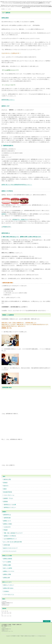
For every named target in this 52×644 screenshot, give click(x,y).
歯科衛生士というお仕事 (10, 505)
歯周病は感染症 (5, 18)
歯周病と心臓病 (7, 565)
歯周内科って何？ (6, 106)
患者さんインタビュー (9, 585)
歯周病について (7, 521)
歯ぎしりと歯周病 (8, 568)
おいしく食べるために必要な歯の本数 (13, 542)
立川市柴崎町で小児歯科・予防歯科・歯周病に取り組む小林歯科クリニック (25, 636)
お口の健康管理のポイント (10, 539)
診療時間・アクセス (8, 498)
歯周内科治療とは (6, 233)
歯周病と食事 (7, 578)
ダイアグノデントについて (10, 551)
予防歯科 (5, 530)
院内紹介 (5, 483)
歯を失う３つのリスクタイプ (10, 548)
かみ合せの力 (7, 527)
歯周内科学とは (7, 515)
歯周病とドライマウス (9, 571)
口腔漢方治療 (7, 545)
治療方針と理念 (7, 479)
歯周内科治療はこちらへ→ (8, 100)
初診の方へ (6, 486)
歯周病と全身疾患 (8, 559)
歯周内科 (4, 214)
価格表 (5, 489)
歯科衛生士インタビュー (10, 507)
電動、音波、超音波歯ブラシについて (13, 533)
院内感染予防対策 (8, 492)
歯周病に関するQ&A (8, 588)
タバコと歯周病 (7, 562)
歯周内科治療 (7, 518)
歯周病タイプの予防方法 (7, 191)
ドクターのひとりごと (9, 595)
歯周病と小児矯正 (8, 524)
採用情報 (5, 502)
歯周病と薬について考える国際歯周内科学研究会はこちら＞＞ (17, 185)
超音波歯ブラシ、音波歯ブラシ (20, 219)
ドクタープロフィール (9, 495)
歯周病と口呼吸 (7, 574)
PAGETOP (47, 621)
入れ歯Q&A (6, 591)
